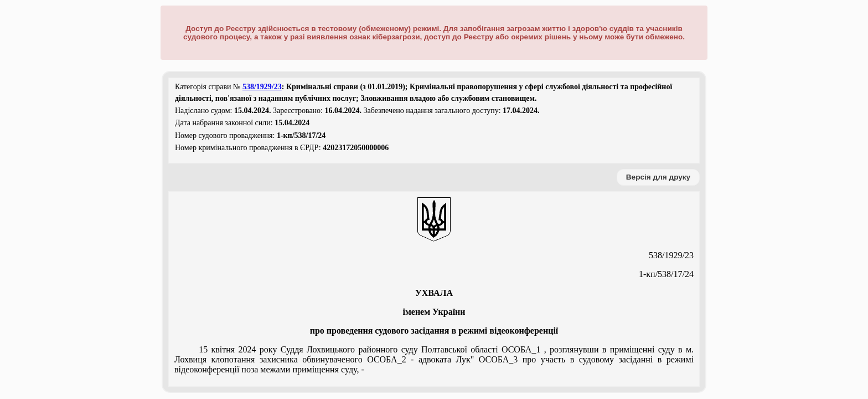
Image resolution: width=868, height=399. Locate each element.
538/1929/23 (262, 87)
